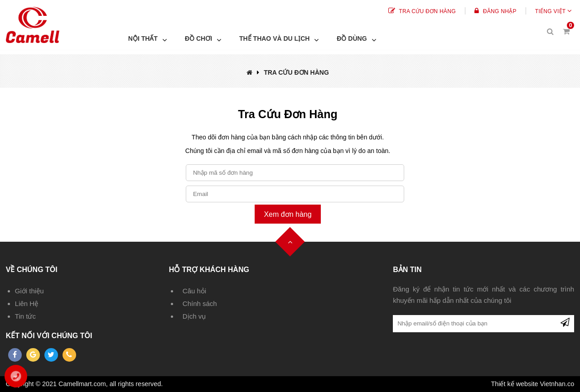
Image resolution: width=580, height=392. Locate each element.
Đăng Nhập (495, 11)
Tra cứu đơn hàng (422, 11)
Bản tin (407, 270)
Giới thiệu (29, 291)
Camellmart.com (82, 384)
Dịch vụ (194, 316)
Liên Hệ (27, 304)
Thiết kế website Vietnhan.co (532, 384)
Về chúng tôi (32, 270)
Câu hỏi (194, 291)
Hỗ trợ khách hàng (209, 270)
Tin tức (25, 316)
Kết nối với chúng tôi (49, 336)
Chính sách (200, 304)
